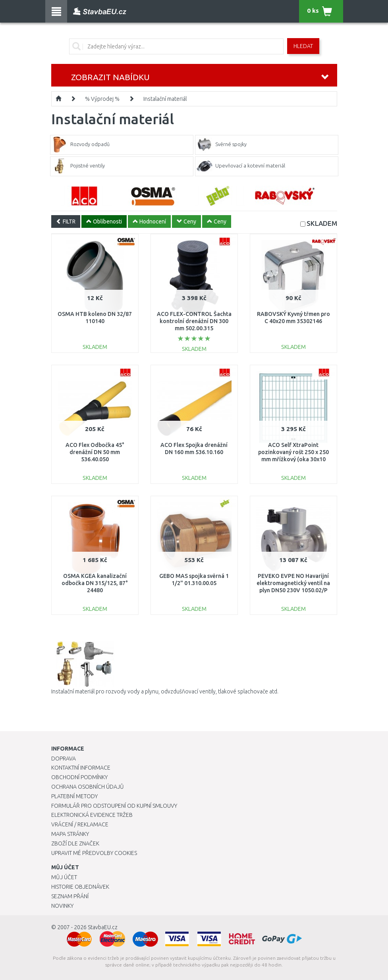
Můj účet (64, 877)
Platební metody (74, 796)
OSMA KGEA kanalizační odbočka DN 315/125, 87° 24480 (95, 583)
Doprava (64, 759)
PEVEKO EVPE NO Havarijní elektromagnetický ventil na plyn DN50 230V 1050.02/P (293, 583)
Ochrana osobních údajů (88, 787)
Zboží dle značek (75, 843)
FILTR (66, 221)
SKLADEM (322, 223)
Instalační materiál (165, 99)
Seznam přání (70, 896)
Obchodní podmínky (79, 777)
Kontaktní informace (81, 768)
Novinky (62, 906)
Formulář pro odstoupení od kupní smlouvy (114, 806)
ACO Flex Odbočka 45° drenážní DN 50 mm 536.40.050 (95, 452)
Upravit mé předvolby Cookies (94, 853)
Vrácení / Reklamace (80, 824)
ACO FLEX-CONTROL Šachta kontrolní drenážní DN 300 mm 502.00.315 (194, 321)
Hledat (303, 46)
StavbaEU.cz (103, 927)
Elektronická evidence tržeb (92, 815)
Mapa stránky (70, 834)
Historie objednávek (80, 887)
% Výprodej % (102, 99)
